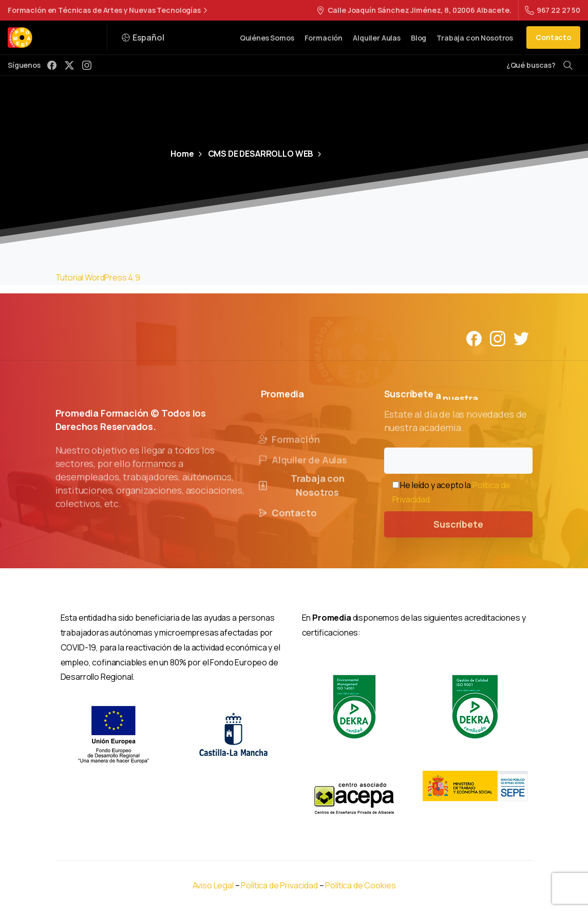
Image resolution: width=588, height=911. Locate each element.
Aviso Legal (213, 885)
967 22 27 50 (553, 10)
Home (182, 154)
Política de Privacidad (280, 885)
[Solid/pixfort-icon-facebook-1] (474, 338)
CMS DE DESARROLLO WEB (255, 154)
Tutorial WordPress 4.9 (98, 277)
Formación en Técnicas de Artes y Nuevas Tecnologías (109, 10)
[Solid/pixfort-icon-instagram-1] (498, 338)
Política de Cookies (360, 885)
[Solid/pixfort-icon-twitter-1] (521, 338)
